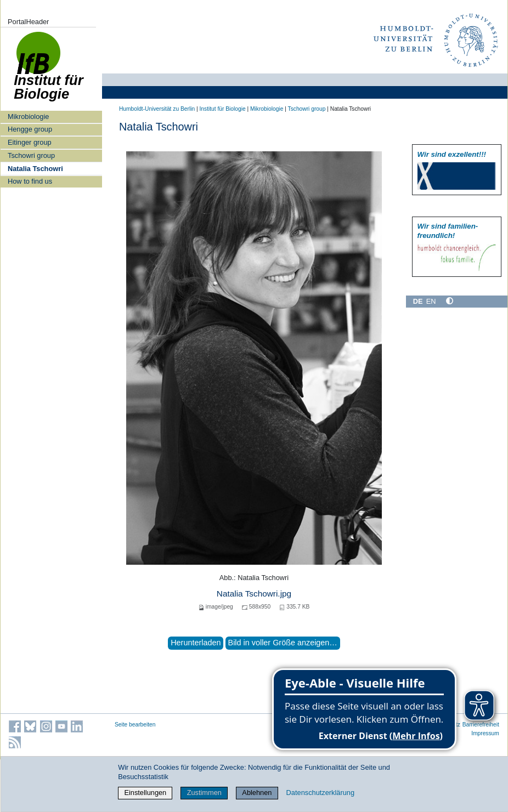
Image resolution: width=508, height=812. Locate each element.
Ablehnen (257, 793)
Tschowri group (31, 155)
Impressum (485, 733)
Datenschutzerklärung (320, 793)
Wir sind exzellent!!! (452, 154)
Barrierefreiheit (481, 725)
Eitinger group (30, 142)
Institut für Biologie (222, 109)
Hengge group (30, 129)
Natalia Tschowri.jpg (254, 594)
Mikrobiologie (28, 117)
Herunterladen (196, 643)
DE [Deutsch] (418, 301)
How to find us (30, 181)
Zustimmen (204, 793)
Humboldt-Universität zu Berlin (157, 109)
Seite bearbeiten (135, 725)
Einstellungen (145, 793)
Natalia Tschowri (35, 169)
